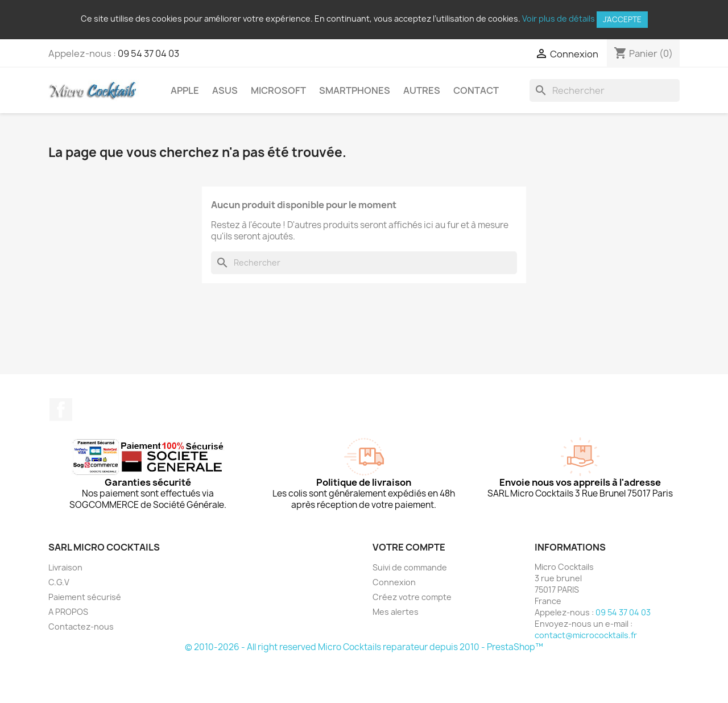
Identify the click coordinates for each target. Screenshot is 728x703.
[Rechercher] (605, 90)
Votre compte (409, 547)
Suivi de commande (410, 567)
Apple (185, 90)
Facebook (61, 410)
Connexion (394, 582)
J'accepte (622, 19)
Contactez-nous (81, 627)
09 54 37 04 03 (148, 53)
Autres (422, 90)
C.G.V (59, 582)
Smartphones (355, 90)
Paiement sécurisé (85, 597)
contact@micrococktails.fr (586, 635)
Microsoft (278, 90)
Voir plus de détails (559, 18)
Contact (476, 90)
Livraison (65, 567)
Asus (225, 90)
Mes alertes (396, 612)
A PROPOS (68, 612)
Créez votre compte (412, 597)
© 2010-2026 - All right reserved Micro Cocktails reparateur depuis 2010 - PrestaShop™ (364, 647)
